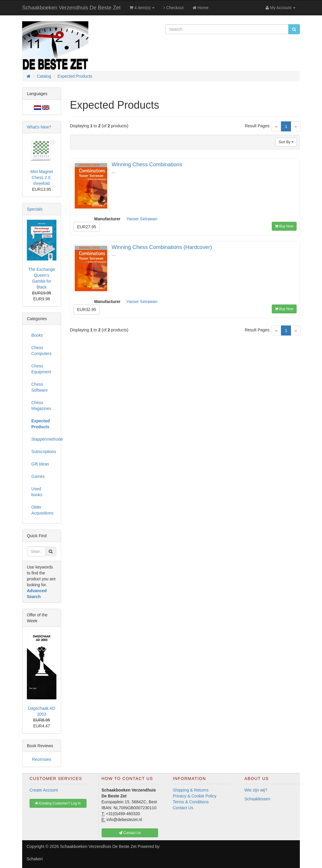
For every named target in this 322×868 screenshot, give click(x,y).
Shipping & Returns (191, 790)
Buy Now (284, 226)
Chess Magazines (41, 405)
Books (37, 335)
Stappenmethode (44, 439)
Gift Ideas (40, 464)
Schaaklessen (257, 799)
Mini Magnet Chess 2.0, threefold (42, 177)
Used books (37, 492)
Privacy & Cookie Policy (195, 796)
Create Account (44, 790)
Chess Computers (41, 351)
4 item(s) (142, 8)
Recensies (42, 759)
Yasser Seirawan (142, 219)
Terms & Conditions (191, 802)
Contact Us (183, 808)
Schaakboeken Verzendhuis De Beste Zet (71, 8)
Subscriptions (44, 452)
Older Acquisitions (42, 510)
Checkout (173, 8)
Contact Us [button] (130, 833)
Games (38, 476)
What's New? (39, 127)
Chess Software (39, 387)
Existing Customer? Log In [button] (58, 803)
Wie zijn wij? (256, 790)
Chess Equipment (41, 369)
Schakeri (35, 859)
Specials (35, 209)
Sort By (286, 142)
